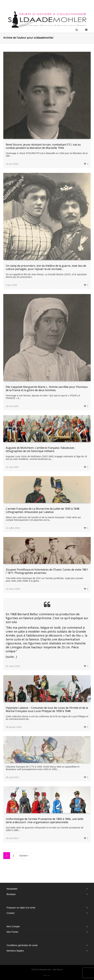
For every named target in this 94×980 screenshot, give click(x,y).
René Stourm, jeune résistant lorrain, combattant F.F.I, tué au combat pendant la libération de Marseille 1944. (43, 146)
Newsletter (12, 889)
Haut (47, 975)
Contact (11, 913)
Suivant (24, 856)
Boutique (11, 894)
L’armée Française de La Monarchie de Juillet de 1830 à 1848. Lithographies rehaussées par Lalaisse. (43, 510)
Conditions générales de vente (22, 945)
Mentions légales (15, 951)
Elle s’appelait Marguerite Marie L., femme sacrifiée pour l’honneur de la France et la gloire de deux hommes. (47, 388)
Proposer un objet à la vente (21, 908)
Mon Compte (13, 926)
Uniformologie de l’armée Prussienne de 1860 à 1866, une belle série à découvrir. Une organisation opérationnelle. (45, 821)
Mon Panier (12, 932)
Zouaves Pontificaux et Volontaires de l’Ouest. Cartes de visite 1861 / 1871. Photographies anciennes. (47, 571)
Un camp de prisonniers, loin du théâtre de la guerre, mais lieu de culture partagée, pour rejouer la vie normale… (46, 267)
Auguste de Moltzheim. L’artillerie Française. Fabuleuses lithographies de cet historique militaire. (40, 449)
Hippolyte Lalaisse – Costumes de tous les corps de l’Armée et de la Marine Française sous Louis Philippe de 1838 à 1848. (47, 709)
